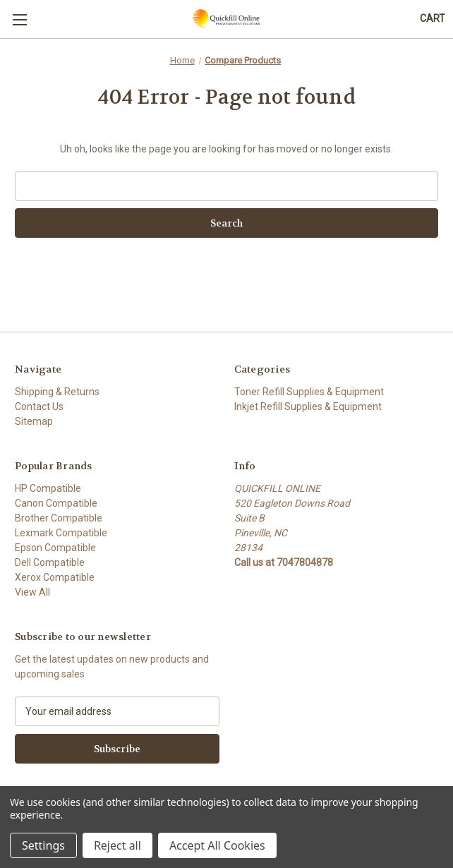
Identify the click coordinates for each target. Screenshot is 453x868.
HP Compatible (48, 488)
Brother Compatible (59, 518)
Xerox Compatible (55, 577)
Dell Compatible (50, 562)
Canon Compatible (56, 503)
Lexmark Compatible (61, 533)
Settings (43, 845)
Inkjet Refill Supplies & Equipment (308, 406)
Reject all (117, 845)
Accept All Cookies (217, 845)
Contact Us (39, 406)
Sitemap (34, 421)
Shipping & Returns (57, 392)
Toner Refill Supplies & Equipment (309, 392)
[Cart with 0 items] (433, 19)
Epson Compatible (55, 548)
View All (32, 592)
